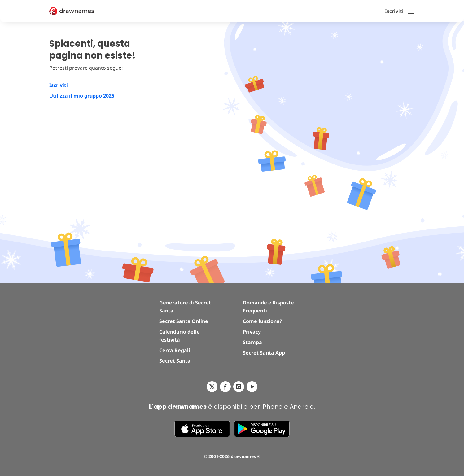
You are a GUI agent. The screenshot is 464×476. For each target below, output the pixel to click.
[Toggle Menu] (411, 11)
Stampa (252, 342)
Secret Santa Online (184, 321)
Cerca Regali (175, 350)
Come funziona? (263, 321)
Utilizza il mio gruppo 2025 (82, 96)
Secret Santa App (264, 353)
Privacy (252, 332)
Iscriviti (59, 85)
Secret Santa (175, 361)
